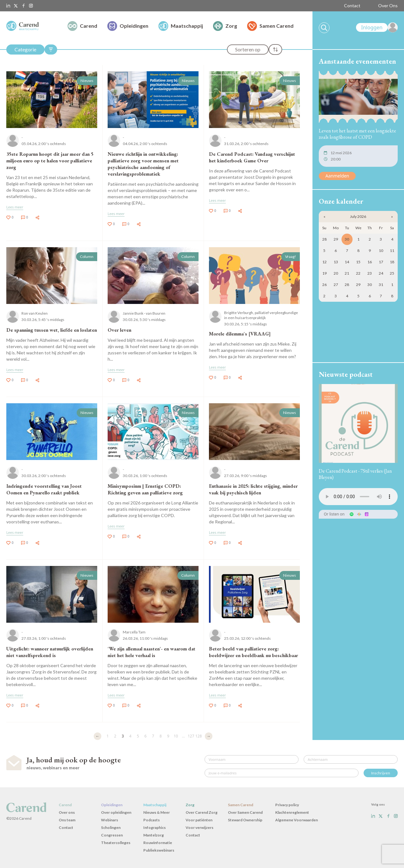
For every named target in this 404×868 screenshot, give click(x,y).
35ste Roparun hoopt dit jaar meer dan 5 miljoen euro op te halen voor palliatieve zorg (50, 161)
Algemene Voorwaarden (297, 820)
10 (176, 736)
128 (199, 736)
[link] (377, 27)
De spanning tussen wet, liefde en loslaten (52, 330)
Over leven (119, 330)
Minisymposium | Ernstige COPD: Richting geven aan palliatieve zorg (145, 489)
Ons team (67, 820)
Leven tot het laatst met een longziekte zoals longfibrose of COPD (357, 134)
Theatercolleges (116, 843)
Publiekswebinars (159, 850)
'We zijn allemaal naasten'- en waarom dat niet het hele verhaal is (151, 652)
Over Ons (388, 6)
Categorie (25, 49)
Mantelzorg (154, 835)
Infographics (154, 827)
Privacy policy (287, 805)
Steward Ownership (245, 820)
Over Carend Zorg (202, 812)
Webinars (110, 820)
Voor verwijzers (199, 827)
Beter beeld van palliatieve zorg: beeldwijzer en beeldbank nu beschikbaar (253, 652)
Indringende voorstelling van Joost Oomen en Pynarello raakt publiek (44, 489)
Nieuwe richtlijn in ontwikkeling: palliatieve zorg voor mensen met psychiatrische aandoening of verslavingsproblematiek (143, 164)
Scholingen (111, 827)
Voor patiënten (199, 820)
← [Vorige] (98, 736)
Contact (352, 6)
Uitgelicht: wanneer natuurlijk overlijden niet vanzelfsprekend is (50, 652)
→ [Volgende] (209, 736)
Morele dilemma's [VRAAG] (240, 334)
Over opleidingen (116, 812)
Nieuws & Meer (157, 812)
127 (191, 736)
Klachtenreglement (292, 812)
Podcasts (151, 820)
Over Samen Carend (245, 812)
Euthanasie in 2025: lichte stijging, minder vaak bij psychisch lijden (253, 489)
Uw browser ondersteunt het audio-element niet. (358, 497)
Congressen (112, 835)
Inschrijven (381, 773)
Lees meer (15, 207)
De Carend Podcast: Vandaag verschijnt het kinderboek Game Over (252, 157)
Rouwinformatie (158, 843)
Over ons (67, 812)
